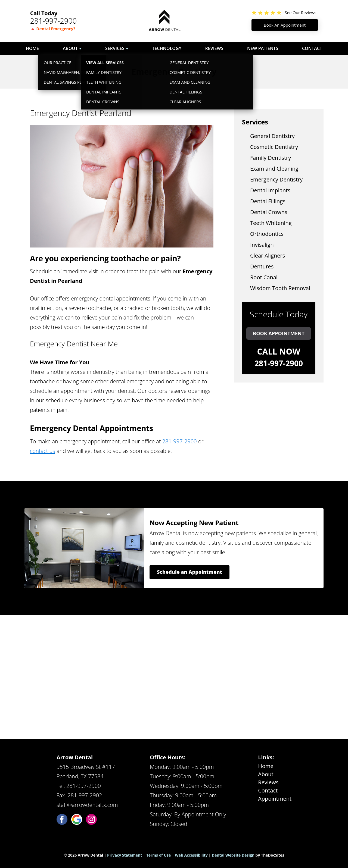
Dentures (262, 266)
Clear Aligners (268, 256)
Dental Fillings (268, 201)
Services (115, 48)
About (70, 48)
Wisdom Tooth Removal (280, 288)
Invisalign (262, 245)
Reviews (214, 48)
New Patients (263, 48)
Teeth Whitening (271, 223)
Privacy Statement (125, 855)
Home (32, 48)
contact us (43, 451)
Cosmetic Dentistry (274, 147)
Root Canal (264, 277)
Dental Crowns (269, 212)
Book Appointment (279, 333)
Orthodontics (267, 234)
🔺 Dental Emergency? (53, 29)
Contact (312, 48)
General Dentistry (272, 136)
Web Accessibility (191, 855)
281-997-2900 (54, 21)
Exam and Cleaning (274, 169)
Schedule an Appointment (189, 572)
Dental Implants (270, 190)
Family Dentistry (271, 158)
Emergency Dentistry (276, 179)
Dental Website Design (233, 855)
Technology (167, 48)
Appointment (275, 799)
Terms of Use (159, 855)
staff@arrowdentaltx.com (87, 805)
